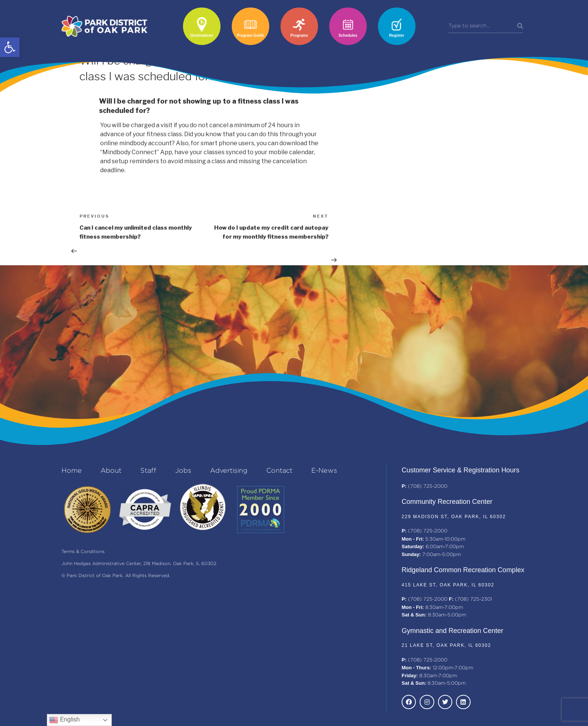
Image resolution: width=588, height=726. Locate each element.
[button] (10, 47)
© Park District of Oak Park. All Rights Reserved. (116, 576)
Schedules (348, 35)
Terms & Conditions (83, 552)
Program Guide (250, 35)
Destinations (202, 35)
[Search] (520, 26)
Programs (299, 35)
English (64, 720)
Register (397, 35)
